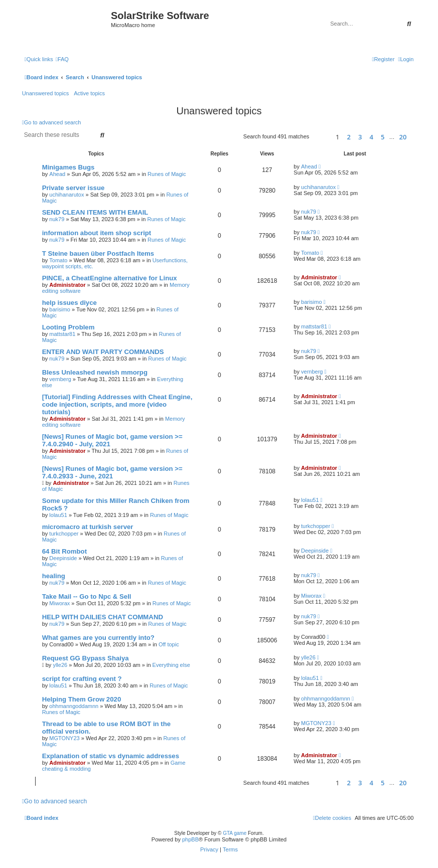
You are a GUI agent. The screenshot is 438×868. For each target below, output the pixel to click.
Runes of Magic (167, 174)
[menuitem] (62, 59)
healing (54, 576)
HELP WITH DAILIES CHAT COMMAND (103, 617)
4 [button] (372, 137)
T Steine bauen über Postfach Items (98, 253)
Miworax (59, 603)
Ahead (57, 174)
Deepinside (63, 558)
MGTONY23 (64, 738)
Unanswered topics (46, 93)
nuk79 (57, 219)
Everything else (171, 665)
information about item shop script (97, 233)
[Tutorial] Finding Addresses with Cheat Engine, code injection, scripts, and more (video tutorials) (117, 404)
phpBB (190, 839)
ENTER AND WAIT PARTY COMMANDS (103, 352)
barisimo (60, 309)
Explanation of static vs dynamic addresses (111, 756)
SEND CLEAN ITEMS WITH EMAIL (95, 212)
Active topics (89, 93)
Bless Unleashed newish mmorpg (95, 372)
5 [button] (383, 137)
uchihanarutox (66, 195)
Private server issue (74, 188)
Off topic (169, 644)
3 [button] (360, 137)
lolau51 (58, 515)
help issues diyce (69, 303)
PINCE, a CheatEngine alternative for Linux (110, 278)
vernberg (60, 379)
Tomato (58, 260)
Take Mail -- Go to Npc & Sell (87, 596)
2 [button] (349, 137)
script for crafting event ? (82, 679)
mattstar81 (62, 334)
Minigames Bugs (68, 167)
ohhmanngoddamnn (74, 706)
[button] (321, 137)
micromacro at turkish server (88, 527)
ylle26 (60, 665)
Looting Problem (68, 327)
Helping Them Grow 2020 (82, 699)
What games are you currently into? (98, 638)
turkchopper (64, 534)
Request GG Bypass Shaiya (86, 658)
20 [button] (403, 137)
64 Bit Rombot (64, 551)
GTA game (235, 833)
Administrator (67, 285)
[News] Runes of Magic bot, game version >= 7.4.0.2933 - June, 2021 (112, 472)
